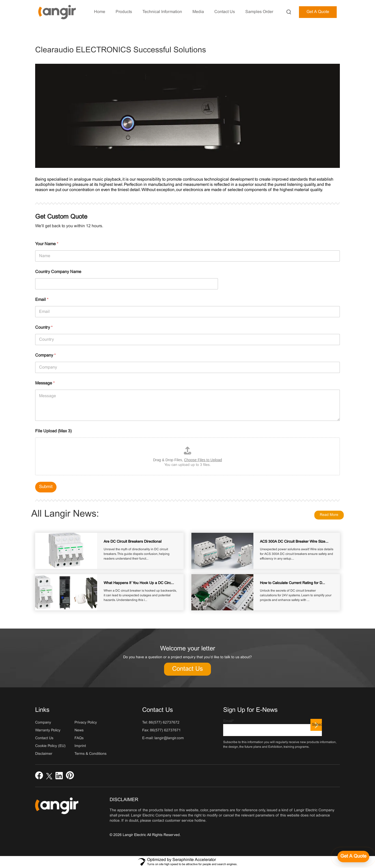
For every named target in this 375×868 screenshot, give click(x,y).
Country (44, 328)
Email (42, 300)
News (79, 730)
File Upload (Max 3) (53, 431)
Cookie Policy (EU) (50, 746)
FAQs (79, 738)
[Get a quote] (353, 857)
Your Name (47, 244)
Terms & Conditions (90, 754)
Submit (46, 487)
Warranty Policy (48, 730)
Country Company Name (58, 272)
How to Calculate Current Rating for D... (292, 583)
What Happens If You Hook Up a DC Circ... (139, 583)
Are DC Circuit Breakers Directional (133, 542)
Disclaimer (44, 754)
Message (45, 383)
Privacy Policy (86, 723)
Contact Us (187, 669)
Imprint (80, 746)
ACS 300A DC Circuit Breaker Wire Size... (294, 542)
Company (45, 355)
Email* (273, 728)
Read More (329, 515)
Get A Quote (318, 12)
